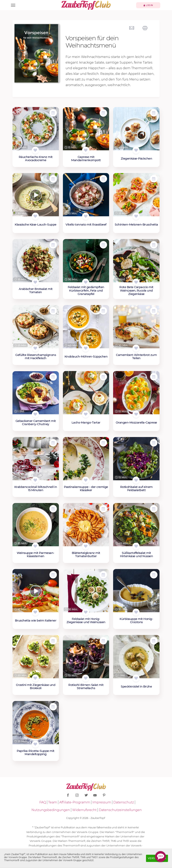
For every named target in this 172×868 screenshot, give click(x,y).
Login (148, 5)
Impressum (102, 802)
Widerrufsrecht (84, 810)
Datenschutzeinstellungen (120, 810)
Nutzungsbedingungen (51, 810)
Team (53, 802)
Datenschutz (124, 802)
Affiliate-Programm (75, 802)
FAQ (43, 802)
